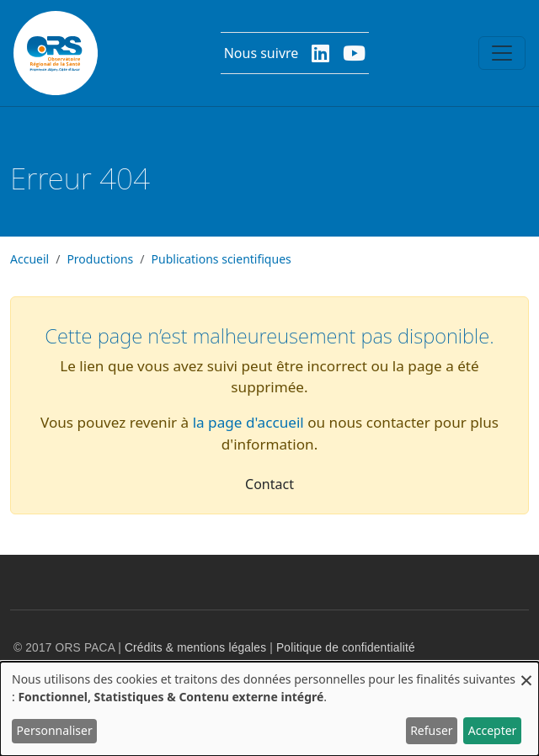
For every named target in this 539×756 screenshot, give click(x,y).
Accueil (29, 259)
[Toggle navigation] (502, 53)
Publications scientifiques (221, 259)
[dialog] (269, 709)
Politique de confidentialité (346, 648)
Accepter (493, 730)
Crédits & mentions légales (195, 648)
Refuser (431, 730)
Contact (269, 484)
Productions (100, 259)
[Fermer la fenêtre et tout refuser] (526, 672)
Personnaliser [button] (55, 730)
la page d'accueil (248, 422)
